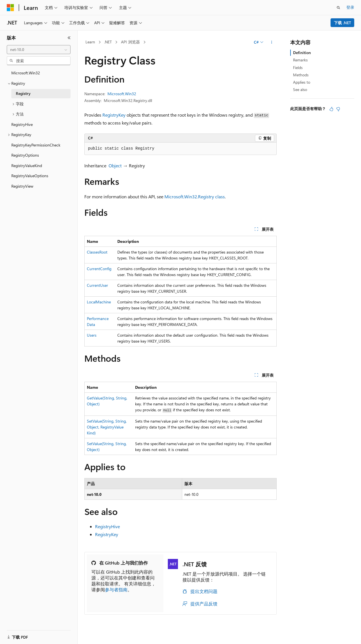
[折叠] (69, 38)
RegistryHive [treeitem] (22, 124)
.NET (108, 42)
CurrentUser (97, 285)
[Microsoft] (10, 8)
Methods (301, 75)
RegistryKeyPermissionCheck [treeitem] (36, 145)
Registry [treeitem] (23, 93)
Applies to (302, 82)
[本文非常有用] (331, 109)
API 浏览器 (130, 42)
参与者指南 (116, 589)
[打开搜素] (338, 8)
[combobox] (39, 50)
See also (300, 89)
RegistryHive (107, 526)
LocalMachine (99, 302)
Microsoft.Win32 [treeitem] (26, 73)
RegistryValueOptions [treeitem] (30, 176)
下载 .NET (343, 23)
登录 (350, 7)
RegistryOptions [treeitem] (25, 155)
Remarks (300, 60)
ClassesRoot (97, 252)
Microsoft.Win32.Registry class (195, 196)
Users (92, 335)
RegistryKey (114, 115)
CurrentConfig (99, 269)
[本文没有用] (338, 109)
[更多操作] (272, 42)
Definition (302, 53)
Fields (298, 67)
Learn (90, 42)
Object (115, 166)
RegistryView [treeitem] (22, 186)
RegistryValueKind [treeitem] (27, 166)
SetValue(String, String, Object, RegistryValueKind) (107, 427)
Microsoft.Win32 (122, 94)
